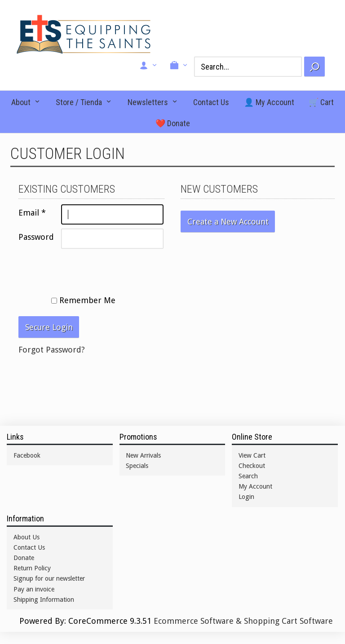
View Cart (252, 455)
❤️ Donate (173, 123)
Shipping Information (44, 600)
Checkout (252, 466)
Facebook (27, 455)
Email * (32, 213)
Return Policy (32, 568)
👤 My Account (269, 102)
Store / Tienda (79, 102)
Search (248, 476)
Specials (137, 466)
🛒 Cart (321, 102)
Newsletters (148, 102)
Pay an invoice (34, 589)
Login (246, 497)
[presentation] (87, 270)
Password (36, 237)
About (21, 102)
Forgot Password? (52, 350)
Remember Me (83, 300)
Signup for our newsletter (49, 578)
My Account (255, 486)
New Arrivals (143, 455)
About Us (27, 537)
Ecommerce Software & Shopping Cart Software (243, 621)
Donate (24, 558)
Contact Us (211, 102)
